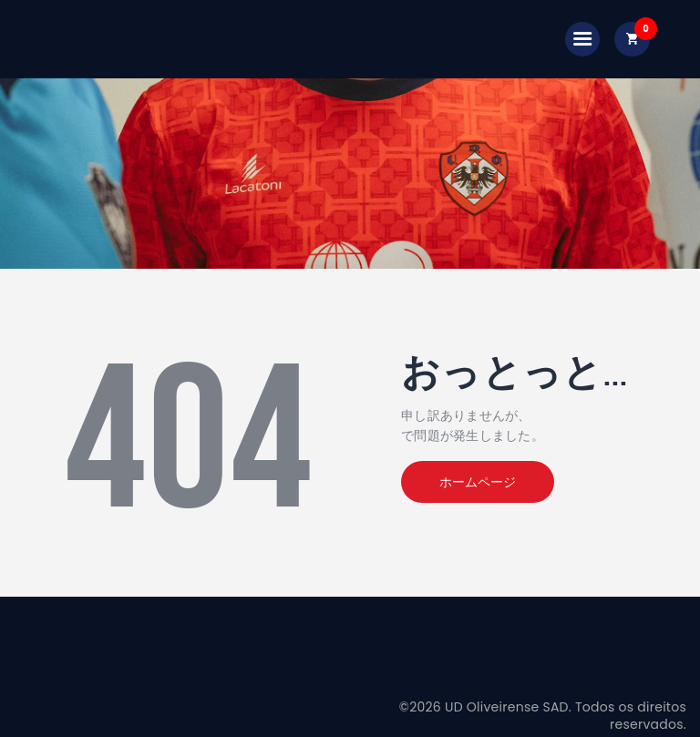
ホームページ (478, 482)
